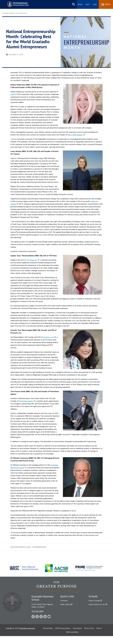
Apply (80, 4)
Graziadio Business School (21, 547)
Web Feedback (66, 627)
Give (95, 4)
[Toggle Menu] (106, 4)
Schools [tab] (93, 596)
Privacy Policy (48, 636)
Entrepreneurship (39, 547)
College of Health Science (98, 624)
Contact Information (68, 620)
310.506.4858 (37, 611)
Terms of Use (89, 636)
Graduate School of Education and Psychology (98, 613)
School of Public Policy (97, 620)
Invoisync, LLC (48, 337)
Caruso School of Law (97, 604)
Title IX (99, 636)
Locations (64, 600)
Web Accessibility (72, 640)
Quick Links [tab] (67, 596)
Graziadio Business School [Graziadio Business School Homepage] (98, 608)
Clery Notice (77, 636)
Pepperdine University (27, 636)
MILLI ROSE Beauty (75, 135)
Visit (88, 4)
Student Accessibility (68, 608)
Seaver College (94, 600)
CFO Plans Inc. (32, 260)
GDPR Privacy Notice (63, 636)
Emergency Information (69, 612)
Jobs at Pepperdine (67, 616)
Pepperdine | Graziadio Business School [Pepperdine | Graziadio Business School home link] (15, 3)
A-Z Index (64, 624)
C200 (12, 94)
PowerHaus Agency (26, 401)
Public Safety (65, 604)
